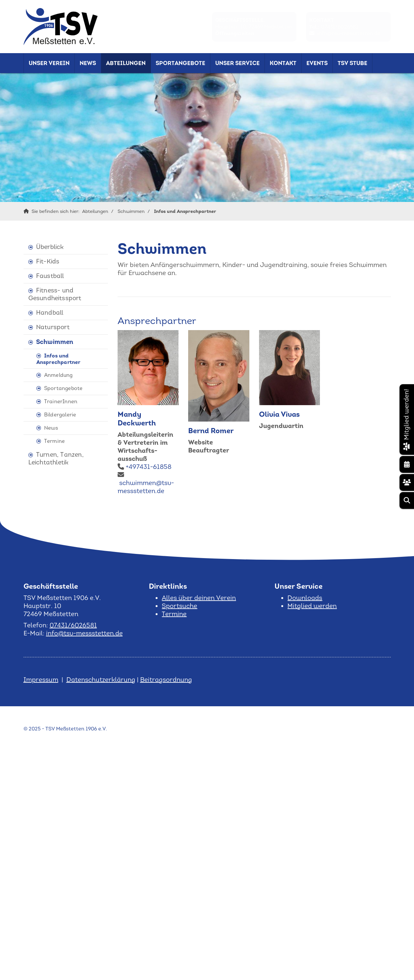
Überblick (50, 247)
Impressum (41, 680)
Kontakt (283, 63)
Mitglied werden (312, 606)
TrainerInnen (61, 401)
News (88, 63)
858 (166, 467)
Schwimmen (131, 211)
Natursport (53, 327)
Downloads (305, 598)
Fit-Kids (48, 261)
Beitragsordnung (166, 680)
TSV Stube (352, 63)
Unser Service (237, 63)
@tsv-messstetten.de (146, 487)
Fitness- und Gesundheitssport (55, 294)
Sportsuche (179, 606)
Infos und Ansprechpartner (185, 211)
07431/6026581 (340, 27)
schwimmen (138, 483)
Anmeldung (58, 375)
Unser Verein (49, 63)
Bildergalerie (60, 415)
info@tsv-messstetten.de (349, 33)
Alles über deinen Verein (199, 598)
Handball (50, 313)
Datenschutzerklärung (101, 680)
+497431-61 (143, 467)
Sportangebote (180, 63)
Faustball (50, 276)
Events (317, 63)
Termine (54, 441)
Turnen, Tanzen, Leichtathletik (56, 458)
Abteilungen (126, 63)
